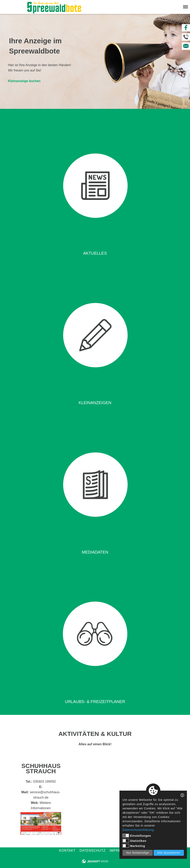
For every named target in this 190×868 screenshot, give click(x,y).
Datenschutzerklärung (138, 830)
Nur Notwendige (138, 853)
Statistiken (134, 841)
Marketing (134, 846)
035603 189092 (44, 782)
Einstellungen (137, 836)
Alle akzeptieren (169, 853)
